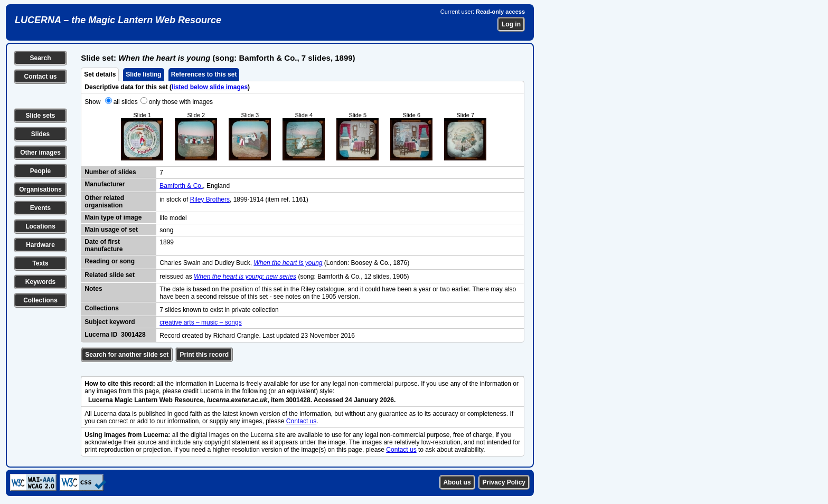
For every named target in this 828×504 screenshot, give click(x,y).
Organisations (40, 189)
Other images (40, 153)
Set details (100, 74)
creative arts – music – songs (200, 322)
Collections (40, 300)
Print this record (204, 355)
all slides (126, 102)
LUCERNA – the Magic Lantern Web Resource (118, 20)
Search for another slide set (127, 355)
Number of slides (110, 172)
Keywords (40, 282)
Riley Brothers (210, 199)
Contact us (40, 77)
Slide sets (40, 116)
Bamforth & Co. (181, 186)
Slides (40, 134)
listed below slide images (210, 87)
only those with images (181, 102)
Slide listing (143, 74)
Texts (40, 263)
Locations (40, 226)
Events (40, 208)
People (40, 171)
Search (40, 58)
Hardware (40, 245)
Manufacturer (105, 184)
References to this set (204, 74)
